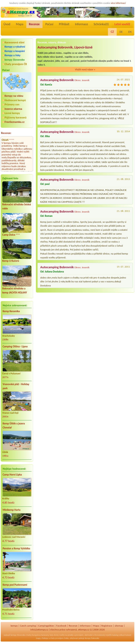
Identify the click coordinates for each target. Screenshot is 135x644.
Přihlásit (64, 24)
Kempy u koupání (15, 51)
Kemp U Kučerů (11, 261)
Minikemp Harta (12, 510)
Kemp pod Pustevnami (15, 585)
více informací (118, 3)
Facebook (61, 626)
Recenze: (6, 133)
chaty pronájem (57, 638)
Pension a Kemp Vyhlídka (16, 548)
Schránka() (101, 24)
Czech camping (28, 626)
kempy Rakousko (92, 638)
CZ (112, 32)
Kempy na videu (14, 96)
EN (130, 32)
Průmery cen (12, 104)
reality (62, 635)
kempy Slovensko (15, 60)
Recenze (34, 24)
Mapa (20, 24)
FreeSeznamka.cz (15, 122)
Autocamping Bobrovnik (57, 80)
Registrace (107, 626)
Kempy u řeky (12, 55)
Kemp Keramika (11, 311)
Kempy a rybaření (15, 47)
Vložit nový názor (85, 69)
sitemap (119, 626)
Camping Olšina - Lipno (15, 346)
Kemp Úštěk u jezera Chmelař (14, 426)
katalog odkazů (119, 635)
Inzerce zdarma (13, 109)
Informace (81, 24)
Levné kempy (12, 113)
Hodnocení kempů (15, 100)
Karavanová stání (15, 42)
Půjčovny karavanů (15, 117)
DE (121, 32)
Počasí (49, 24)
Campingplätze (46, 626)
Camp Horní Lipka (12, 475)
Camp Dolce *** (11, 235)
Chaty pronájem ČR (16, 64)
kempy (14, 626)
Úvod (7, 24)
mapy (38, 638)
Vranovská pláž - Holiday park (16, 386)
